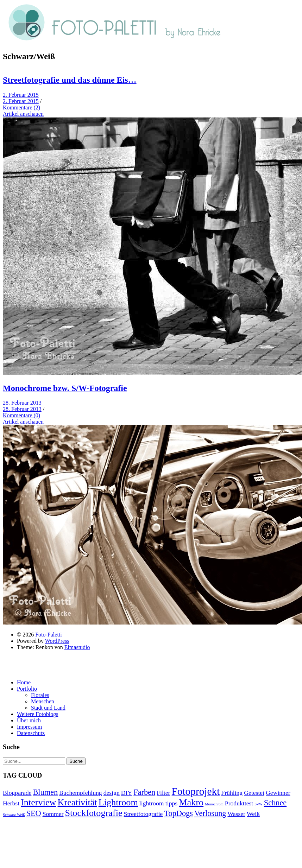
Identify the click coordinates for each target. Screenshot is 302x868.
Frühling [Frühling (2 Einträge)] (232, 793)
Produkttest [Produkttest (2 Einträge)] (239, 803)
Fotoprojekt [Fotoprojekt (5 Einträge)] (196, 791)
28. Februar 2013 (22, 403)
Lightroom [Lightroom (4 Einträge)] (118, 802)
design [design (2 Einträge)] (112, 793)
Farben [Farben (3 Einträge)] (144, 792)
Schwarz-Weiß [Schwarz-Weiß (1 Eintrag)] (14, 815)
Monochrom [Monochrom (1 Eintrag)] (214, 804)
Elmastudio (77, 647)
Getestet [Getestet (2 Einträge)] (254, 793)
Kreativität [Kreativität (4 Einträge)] (77, 802)
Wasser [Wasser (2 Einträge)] (237, 814)
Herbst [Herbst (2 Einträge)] (11, 803)
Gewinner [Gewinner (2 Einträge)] (278, 793)
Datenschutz (31, 733)
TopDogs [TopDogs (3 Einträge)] (178, 813)
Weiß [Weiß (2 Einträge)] (253, 814)
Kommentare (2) (21, 107)
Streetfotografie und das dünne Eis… (70, 80)
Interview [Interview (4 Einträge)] (38, 802)
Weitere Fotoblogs (37, 714)
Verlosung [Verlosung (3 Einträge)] (210, 813)
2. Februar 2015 (21, 95)
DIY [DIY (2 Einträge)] (127, 793)
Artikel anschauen (23, 114)
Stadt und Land (48, 708)
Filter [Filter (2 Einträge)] (163, 793)
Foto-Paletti (49, 635)
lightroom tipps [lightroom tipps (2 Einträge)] (158, 803)
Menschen (43, 701)
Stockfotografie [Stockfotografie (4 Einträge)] (94, 813)
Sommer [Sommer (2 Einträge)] (53, 814)
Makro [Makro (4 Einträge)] (191, 802)
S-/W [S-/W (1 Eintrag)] (259, 804)
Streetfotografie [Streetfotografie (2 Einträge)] (143, 814)
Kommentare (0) (21, 415)
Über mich (29, 720)
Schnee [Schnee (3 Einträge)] (275, 803)
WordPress (57, 641)
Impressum (29, 727)
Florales (40, 695)
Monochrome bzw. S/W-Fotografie (65, 388)
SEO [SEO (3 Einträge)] (33, 813)
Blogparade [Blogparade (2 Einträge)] (17, 793)
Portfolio (27, 689)
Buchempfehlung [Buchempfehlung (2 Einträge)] (81, 793)
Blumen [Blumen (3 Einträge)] (45, 792)
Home (24, 682)
